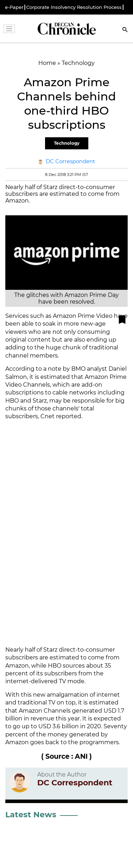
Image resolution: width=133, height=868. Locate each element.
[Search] (125, 30)
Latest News (31, 815)
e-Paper (14, 7)
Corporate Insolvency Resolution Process (74, 7)
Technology (67, 143)
